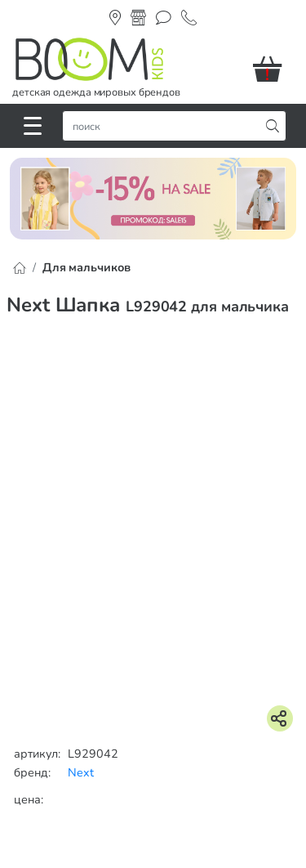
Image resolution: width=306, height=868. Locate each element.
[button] (273, 69)
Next (81, 772)
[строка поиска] (165, 126)
